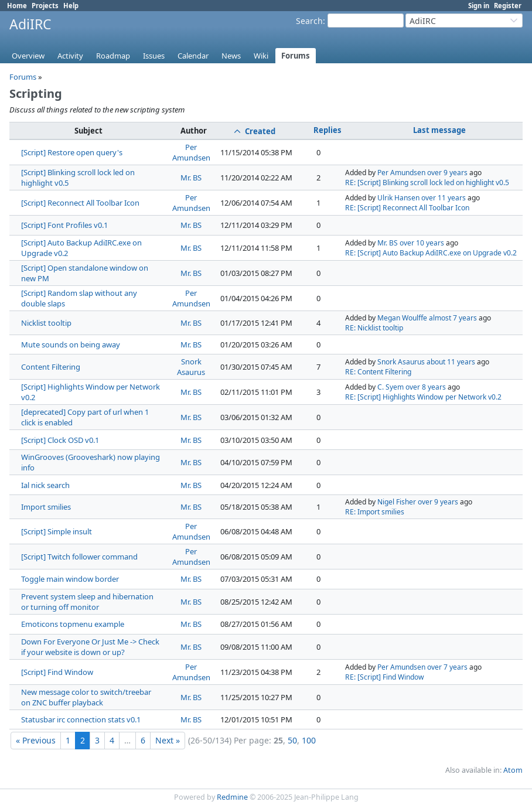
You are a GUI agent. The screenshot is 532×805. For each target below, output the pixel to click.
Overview (28, 56)
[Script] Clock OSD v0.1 (60, 440)
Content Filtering (51, 367)
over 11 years (444, 198)
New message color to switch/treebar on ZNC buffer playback (86, 697)
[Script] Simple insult (57, 531)
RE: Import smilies (375, 512)
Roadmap (113, 56)
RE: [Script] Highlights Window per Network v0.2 (423, 397)
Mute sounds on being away (71, 344)
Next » (168, 740)
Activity (70, 56)
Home (17, 6)
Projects (45, 6)
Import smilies (46, 507)
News (231, 56)
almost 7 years (453, 318)
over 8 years (426, 387)
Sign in (479, 6)
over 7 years (447, 667)
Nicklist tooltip (46, 323)
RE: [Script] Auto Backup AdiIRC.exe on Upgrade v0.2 (431, 253)
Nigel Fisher (397, 502)
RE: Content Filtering (378, 372)
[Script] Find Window (57, 672)
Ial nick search (45, 485)
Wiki (261, 56)
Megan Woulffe (402, 318)
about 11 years (451, 362)
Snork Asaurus (191, 367)
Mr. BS (191, 178)
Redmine (232, 797)
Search (309, 21)
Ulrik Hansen (398, 198)
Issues (154, 56)
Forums (296, 56)
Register (508, 6)
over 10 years (422, 243)
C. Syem (391, 387)
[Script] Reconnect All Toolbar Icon (80, 203)
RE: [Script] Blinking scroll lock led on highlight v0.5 (427, 183)
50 (292, 740)
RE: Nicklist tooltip (374, 328)
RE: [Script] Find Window (385, 677)
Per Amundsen (191, 152)
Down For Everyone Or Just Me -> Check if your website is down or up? (90, 647)
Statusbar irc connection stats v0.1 (81, 719)
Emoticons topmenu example (73, 624)
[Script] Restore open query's (72, 152)
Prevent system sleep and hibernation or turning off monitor (87, 602)
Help (71, 6)
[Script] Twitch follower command (79, 557)
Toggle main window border (70, 579)
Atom (513, 770)
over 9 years (447, 173)
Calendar (193, 56)
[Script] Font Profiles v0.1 (64, 225)
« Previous (36, 740)
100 (309, 740)
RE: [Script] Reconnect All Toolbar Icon (407, 208)
